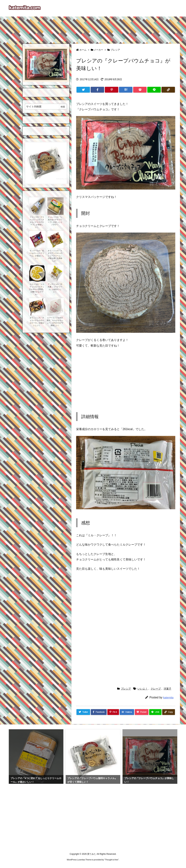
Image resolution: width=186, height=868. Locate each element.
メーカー (98, 50)
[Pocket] (140, 90)
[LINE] (154, 90)
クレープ (156, 689)
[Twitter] (83, 90)
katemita (168, 697)
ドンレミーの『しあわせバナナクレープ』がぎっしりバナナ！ (55, 221)
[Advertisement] (93, 28)
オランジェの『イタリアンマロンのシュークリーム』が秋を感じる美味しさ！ (55, 256)
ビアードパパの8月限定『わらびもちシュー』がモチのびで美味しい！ (55, 322)
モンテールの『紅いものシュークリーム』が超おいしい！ (37, 254)
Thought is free (111, 860)
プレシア (115, 50)
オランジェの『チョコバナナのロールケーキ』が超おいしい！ (37, 322)
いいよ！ (143, 689)
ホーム (83, 50)
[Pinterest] (112, 90)
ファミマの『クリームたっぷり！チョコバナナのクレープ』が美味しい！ (37, 222)
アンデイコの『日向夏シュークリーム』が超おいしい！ (55, 288)
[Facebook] (97, 90)
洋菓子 (167, 689)
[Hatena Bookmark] (126, 90)
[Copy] (168, 90)
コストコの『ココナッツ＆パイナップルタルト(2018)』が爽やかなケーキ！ (37, 289)
